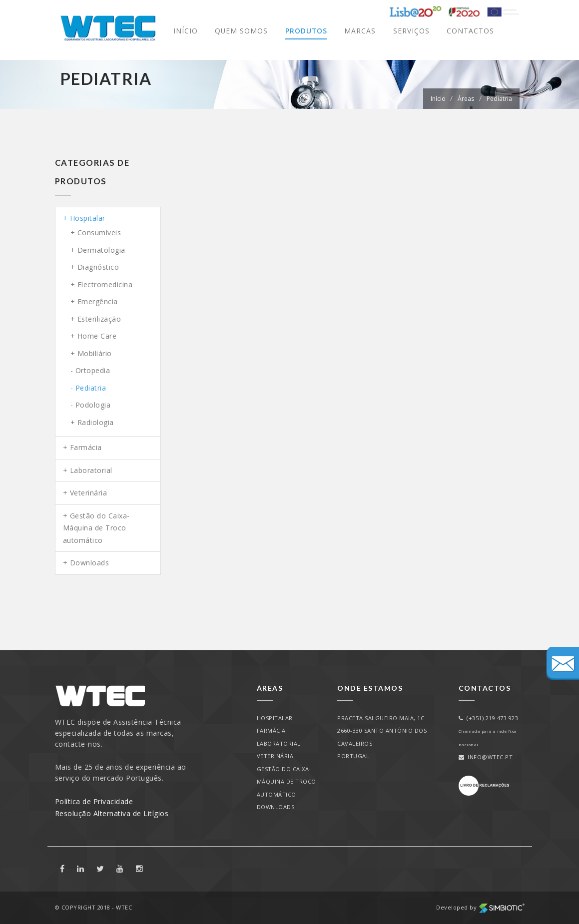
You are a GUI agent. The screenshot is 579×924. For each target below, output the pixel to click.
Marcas (360, 31)
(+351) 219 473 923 (489, 718)
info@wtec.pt (486, 757)
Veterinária (89, 493)
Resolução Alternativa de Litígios (112, 813)
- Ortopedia (90, 370)
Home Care (97, 336)
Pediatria (499, 99)
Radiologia (96, 422)
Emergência (98, 301)
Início (185, 31)
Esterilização (99, 319)
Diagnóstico (98, 267)
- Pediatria (88, 388)
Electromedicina (105, 284)
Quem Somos (241, 31)
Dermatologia (101, 250)
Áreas (466, 99)
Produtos (306, 31)
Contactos (470, 31)
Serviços (411, 31)
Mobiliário (95, 353)
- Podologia (91, 405)
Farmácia (86, 447)
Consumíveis (99, 232)
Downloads (90, 563)
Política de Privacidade (94, 801)
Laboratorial (91, 470)
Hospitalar (88, 218)
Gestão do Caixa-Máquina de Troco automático (96, 528)
